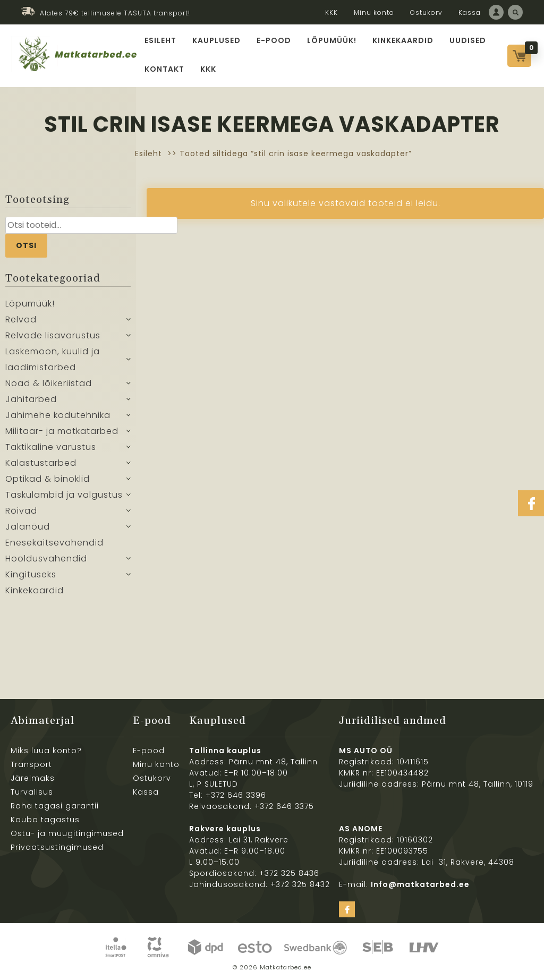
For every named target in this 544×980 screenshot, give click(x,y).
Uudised (468, 40)
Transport (31, 764)
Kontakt (164, 69)
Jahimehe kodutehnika (58, 415)
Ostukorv (426, 12)
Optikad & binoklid (48, 479)
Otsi (26, 245)
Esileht (160, 40)
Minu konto (374, 12)
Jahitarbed (31, 399)
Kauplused (216, 40)
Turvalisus (32, 792)
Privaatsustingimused (57, 847)
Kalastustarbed (41, 463)
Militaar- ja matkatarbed (62, 431)
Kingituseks (31, 574)
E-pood (274, 40)
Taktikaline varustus (51, 447)
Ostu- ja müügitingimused (67, 833)
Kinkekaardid (403, 40)
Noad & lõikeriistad (49, 383)
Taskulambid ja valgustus (64, 495)
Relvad (21, 319)
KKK (331, 12)
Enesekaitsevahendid (54, 543)
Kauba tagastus (45, 820)
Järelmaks (33, 778)
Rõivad (21, 511)
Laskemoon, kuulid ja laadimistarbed (53, 359)
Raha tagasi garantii (55, 806)
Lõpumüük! (332, 40)
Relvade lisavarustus (53, 335)
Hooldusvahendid (46, 559)
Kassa (470, 12)
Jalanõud (28, 527)
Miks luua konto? (46, 751)
